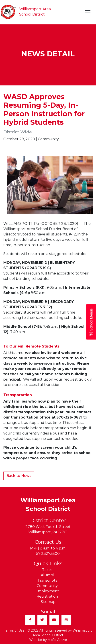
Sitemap (48, 602)
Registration (47, 596)
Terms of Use (14, 630)
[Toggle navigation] (88, 12)
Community (47, 586)
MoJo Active (57, 640)
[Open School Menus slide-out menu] (91, 322)
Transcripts (47, 580)
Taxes (47, 570)
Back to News (19, 476)
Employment (47, 591)
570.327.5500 (48, 554)
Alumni (47, 575)
